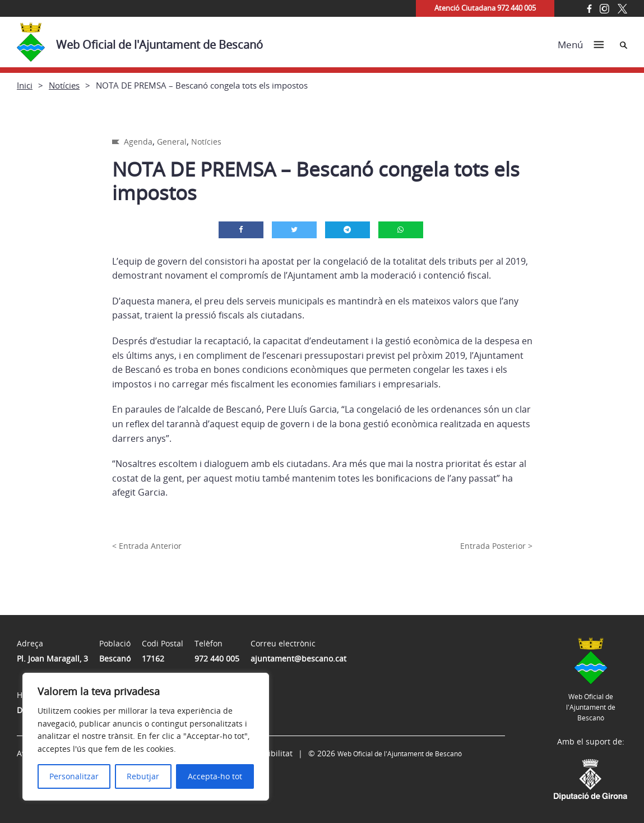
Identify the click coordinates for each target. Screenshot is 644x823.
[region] (146, 737)
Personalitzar (74, 776)
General (172, 142)
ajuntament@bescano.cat (298, 658)
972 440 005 (217, 658)
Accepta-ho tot (215, 776)
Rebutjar (143, 776)
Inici (25, 85)
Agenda (138, 142)
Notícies (64, 85)
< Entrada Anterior (147, 546)
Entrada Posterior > (496, 546)
